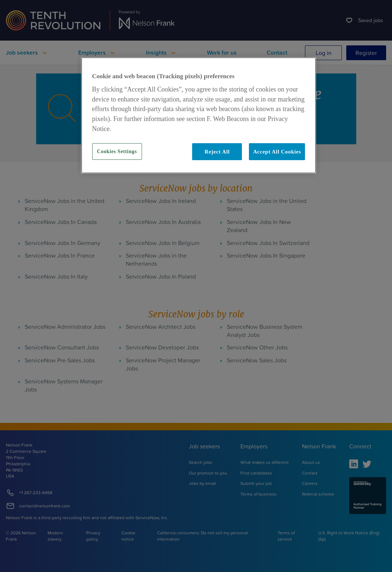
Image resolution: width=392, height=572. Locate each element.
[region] (199, 115)
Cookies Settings (117, 151)
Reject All (217, 152)
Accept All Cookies (277, 152)
